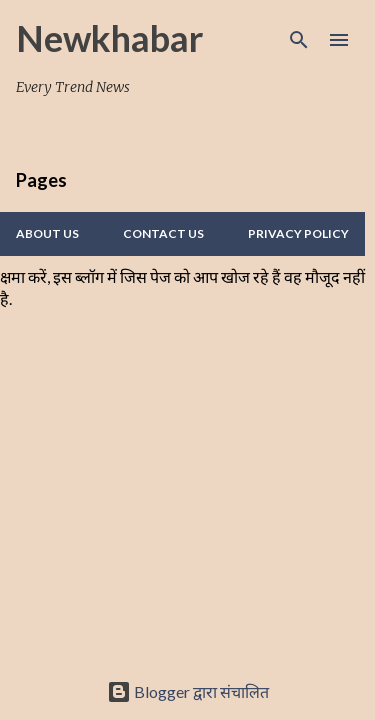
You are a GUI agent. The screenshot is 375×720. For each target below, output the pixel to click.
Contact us (163, 233)
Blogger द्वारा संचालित (188, 691)
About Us (47, 233)
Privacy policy (298, 233)
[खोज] (299, 40)
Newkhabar (109, 38)
